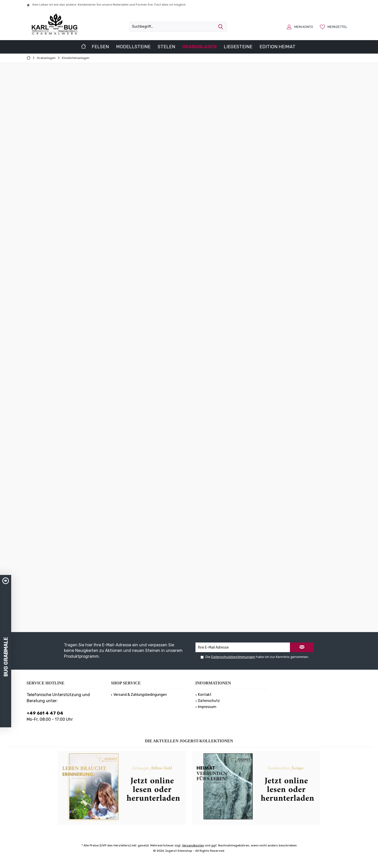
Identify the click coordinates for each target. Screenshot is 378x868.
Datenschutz (209, 701)
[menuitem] (334, 27)
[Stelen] (166, 47)
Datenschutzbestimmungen (233, 657)
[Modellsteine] (133, 47)
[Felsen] (100, 47)
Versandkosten (193, 845)
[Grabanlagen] (199, 47)
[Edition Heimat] (277, 47)
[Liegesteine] (238, 47)
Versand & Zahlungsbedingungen (140, 695)
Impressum (207, 707)
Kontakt (205, 695)
